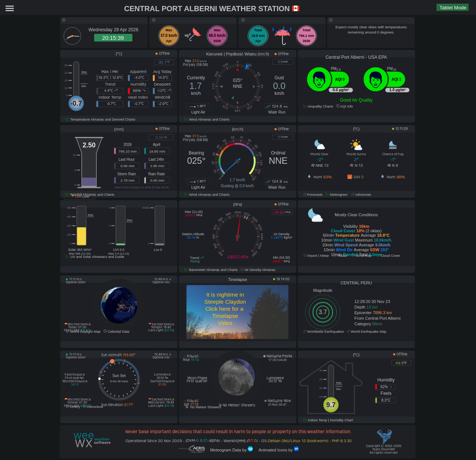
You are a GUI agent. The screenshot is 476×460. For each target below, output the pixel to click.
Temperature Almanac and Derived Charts (101, 119)
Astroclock (93, 407)
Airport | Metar (316, 256)
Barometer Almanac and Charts (211, 270)
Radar (340, 256)
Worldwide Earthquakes (324, 332)
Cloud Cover (388, 256)
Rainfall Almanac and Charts (90, 195)
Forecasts (313, 195)
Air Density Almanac (258, 270)
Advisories (361, 195)
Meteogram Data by (229, 449)
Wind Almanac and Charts (207, 119)
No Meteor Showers (203, 407)
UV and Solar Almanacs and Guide (95, 257)
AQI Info (345, 106)
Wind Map (362, 256)
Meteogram (337, 195)
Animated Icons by (276, 449)
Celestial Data (116, 332)
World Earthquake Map (367, 332)
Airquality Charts (318, 106)
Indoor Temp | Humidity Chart (328, 420)
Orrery (73, 407)
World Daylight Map (83, 332)
